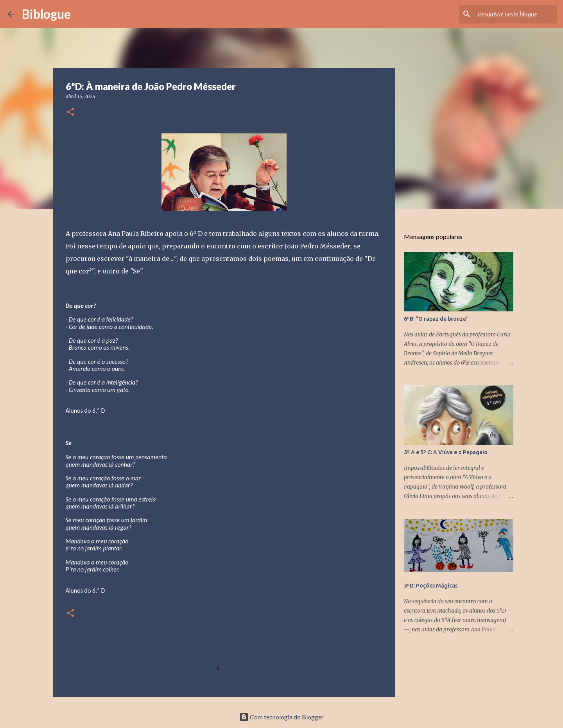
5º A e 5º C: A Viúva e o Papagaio (446, 452)
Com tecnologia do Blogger (281, 717)
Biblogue (46, 14)
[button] (70, 112)
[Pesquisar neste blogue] (516, 14)
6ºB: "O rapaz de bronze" (436, 319)
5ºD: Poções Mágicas (431, 586)
